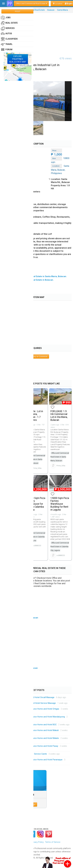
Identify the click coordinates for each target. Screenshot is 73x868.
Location (57, 4)
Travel (7, 44)
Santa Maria (63, 10)
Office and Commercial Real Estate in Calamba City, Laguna (36, 537)
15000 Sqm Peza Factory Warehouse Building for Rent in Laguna (60, 504)
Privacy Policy (37, 842)
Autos (6, 34)
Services (8, 28)
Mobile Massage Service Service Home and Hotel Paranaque (35, 760)
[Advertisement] (36, 33)
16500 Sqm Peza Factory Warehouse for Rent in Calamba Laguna (36, 504)
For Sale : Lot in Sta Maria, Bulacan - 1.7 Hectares (35, 416)
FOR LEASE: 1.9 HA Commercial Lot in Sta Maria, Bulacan (59, 416)
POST (18, 11)
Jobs (6, 18)
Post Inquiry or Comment (36, 356)
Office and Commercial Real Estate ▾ (31, 3)
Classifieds (9, 39)
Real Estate (9, 23)
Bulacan (51, 10)
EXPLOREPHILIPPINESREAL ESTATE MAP (18, 59)
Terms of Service (53, 842)
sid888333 (37, 546)
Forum (7, 50)
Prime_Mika (37, 468)
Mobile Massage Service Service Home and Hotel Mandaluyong (36, 717)
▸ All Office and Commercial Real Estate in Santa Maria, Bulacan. (35, 276)
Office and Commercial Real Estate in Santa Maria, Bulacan (36, 459)
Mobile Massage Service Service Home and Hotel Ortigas (33, 709)
